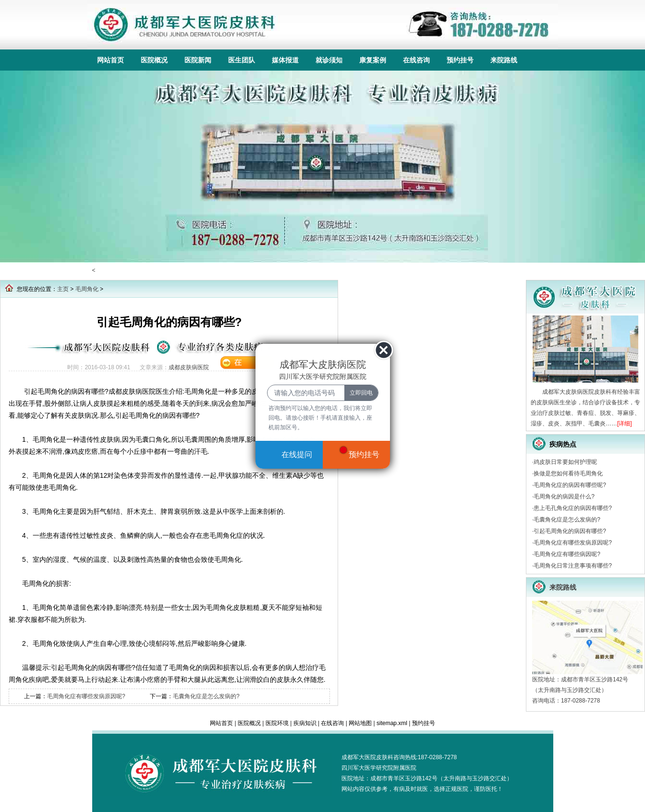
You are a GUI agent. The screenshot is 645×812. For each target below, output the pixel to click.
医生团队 (242, 60)
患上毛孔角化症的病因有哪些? (573, 508)
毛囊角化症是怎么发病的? (206, 696)
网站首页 (110, 60)
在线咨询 (416, 60)
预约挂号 (460, 60)
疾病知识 (305, 723)
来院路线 (504, 60)
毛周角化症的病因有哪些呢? (570, 485)
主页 (63, 289)
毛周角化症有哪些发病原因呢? (86, 696)
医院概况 (154, 60)
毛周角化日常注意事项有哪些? (573, 566)
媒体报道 (285, 60)
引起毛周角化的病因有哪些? (570, 531)
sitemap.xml (392, 723)
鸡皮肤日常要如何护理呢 (565, 462)
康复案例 (373, 60)
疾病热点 (563, 444)
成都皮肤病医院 (189, 367)
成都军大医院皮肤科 (367, 757)
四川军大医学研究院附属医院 (379, 768)
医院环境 (277, 723)
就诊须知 (329, 60)
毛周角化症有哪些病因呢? (567, 554)
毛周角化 (87, 289)
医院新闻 (198, 60)
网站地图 (360, 723)
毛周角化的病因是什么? (564, 497)
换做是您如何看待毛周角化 (568, 473)
